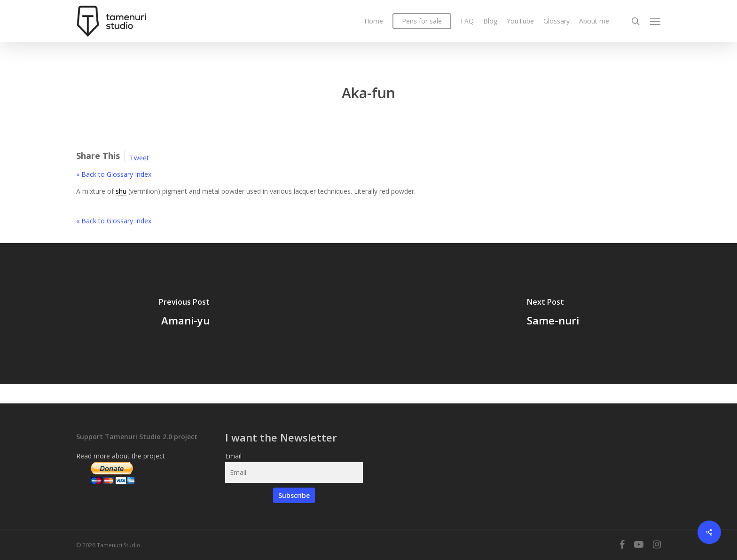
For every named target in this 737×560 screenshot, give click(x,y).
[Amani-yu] (184, 314)
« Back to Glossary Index (114, 174)
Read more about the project (121, 456)
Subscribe (294, 495)
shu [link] (121, 191)
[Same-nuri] (553, 314)
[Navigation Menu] (656, 21)
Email (233, 456)
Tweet (139, 158)
